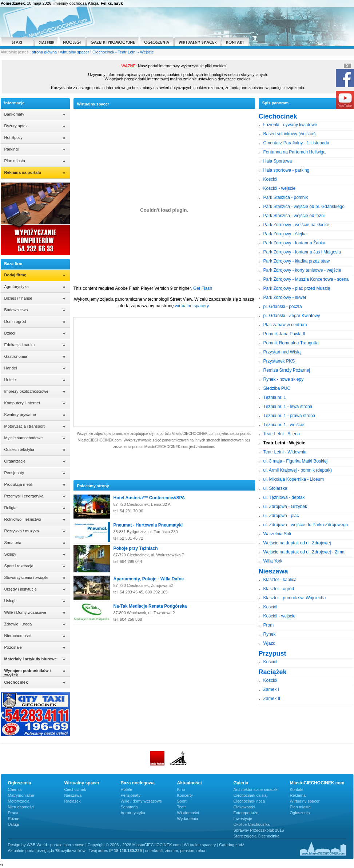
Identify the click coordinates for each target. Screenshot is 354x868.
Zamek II (272, 699)
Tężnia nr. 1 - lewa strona (288, 407)
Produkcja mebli (19, 484)
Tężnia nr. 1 (275, 397)
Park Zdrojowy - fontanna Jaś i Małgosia (302, 252)
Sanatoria (13, 543)
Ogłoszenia (300, 813)
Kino (181, 789)
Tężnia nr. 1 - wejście (284, 425)
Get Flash (203, 288)
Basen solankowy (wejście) (290, 134)
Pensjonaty (14, 473)
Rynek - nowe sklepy (284, 379)
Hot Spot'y (13, 137)
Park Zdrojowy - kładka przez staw (297, 261)
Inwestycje (243, 819)
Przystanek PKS (279, 361)
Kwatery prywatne (20, 415)
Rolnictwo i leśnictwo (23, 519)
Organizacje (15, 461)
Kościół (271, 179)
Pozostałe (13, 647)
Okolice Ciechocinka (252, 824)
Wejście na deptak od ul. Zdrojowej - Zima (304, 552)
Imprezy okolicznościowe (27, 391)
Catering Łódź (232, 845)
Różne (14, 819)
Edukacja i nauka (20, 345)
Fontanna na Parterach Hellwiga (295, 152)
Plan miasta (15, 161)
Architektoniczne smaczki (256, 789)
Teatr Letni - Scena (282, 434)
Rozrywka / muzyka (22, 531)
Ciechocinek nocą (249, 801)
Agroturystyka (17, 287)
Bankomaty (14, 114)
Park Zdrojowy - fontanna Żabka (295, 243)
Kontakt (297, 789)
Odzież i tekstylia (19, 449)
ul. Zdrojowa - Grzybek (285, 507)
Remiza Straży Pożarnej (287, 370)
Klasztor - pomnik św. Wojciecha (295, 598)
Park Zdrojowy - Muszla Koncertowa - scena (306, 279)
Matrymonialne (21, 795)
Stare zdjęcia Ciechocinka (257, 836)
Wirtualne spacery (200, 845)
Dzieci (10, 333)
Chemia (15, 789)
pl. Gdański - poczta (283, 307)
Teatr (182, 807)
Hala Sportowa (278, 161)
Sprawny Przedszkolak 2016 (259, 830)
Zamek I (271, 689)
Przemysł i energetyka (24, 496)
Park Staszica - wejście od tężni (294, 216)
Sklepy (10, 554)
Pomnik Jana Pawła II (284, 334)
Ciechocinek (75, 789)
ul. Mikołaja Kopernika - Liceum (294, 479)
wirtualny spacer (74, 52)
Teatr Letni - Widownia (285, 452)
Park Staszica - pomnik (286, 197)
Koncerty (185, 795)
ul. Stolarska (275, 488)
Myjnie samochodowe (24, 438)
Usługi (10, 601)
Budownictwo (16, 310)
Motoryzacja (19, 801)
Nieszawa (73, 795)
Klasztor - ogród (279, 589)
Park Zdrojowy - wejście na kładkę (296, 225)
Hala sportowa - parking (287, 170)
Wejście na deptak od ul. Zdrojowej (297, 543)
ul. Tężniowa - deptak (284, 497)
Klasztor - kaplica (280, 580)
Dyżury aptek (16, 126)
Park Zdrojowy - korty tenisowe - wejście (302, 270)
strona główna (45, 52)
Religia (11, 508)
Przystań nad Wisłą (282, 352)
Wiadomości (188, 813)
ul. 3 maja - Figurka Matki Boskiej (296, 461)
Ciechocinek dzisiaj (251, 795)
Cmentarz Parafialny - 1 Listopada (296, 143)
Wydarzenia (188, 819)
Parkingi (12, 149)
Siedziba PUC (277, 388)
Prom (269, 625)
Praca (13, 813)
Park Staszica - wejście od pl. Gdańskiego (304, 207)
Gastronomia (16, 356)
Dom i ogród (15, 321)
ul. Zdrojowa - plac (281, 516)
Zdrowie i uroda (18, 624)
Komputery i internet (22, 403)
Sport (182, 801)
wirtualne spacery (192, 306)
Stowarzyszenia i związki (26, 577)
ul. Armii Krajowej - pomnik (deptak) (298, 470)
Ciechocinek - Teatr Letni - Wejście (123, 52)
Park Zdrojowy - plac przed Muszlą (297, 288)
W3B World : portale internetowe (55, 845)
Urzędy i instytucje (21, 589)
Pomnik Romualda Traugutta (291, 343)
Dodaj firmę (15, 275)
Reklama (298, 795)
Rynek (270, 634)
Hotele (10, 380)
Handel (11, 368)
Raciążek (73, 801)
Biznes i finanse (18, 298)
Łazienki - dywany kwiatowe (290, 125)
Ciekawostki (244, 807)
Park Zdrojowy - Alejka (285, 234)
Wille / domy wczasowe (142, 801)
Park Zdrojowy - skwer (285, 297)
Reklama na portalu (23, 172)
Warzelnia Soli (277, 534)
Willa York (273, 561)
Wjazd (269, 643)
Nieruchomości (18, 636)
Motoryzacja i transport (25, 426)
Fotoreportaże (246, 813)
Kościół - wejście (280, 188)
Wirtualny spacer (305, 801)
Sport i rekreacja (19, 566)
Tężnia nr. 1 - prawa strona (289, 416)
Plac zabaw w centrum (285, 325)
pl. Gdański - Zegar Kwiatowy (292, 316)
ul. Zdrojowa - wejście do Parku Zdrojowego (306, 525)
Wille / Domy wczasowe (25, 612)
